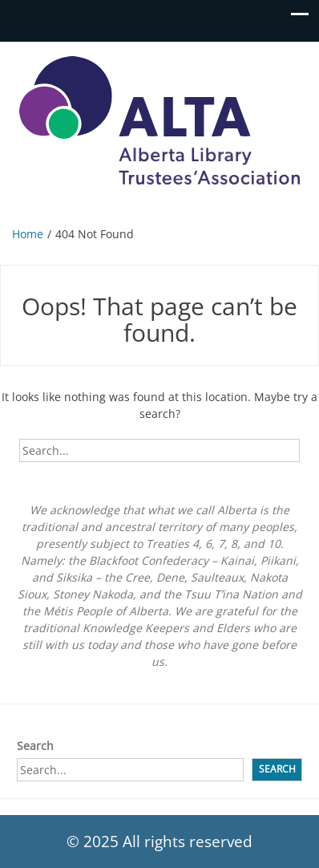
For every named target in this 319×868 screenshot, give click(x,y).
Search (35, 746)
